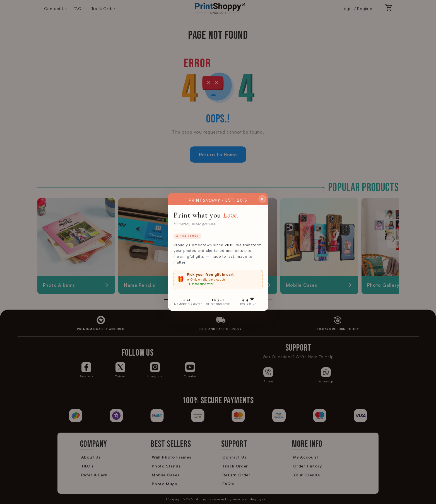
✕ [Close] (262, 199)
